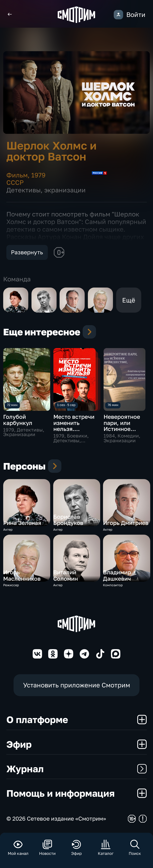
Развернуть (27, 252)
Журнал (77, 769)
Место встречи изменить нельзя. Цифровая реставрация (74, 429)
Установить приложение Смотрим (77, 685)
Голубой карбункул (18, 420)
